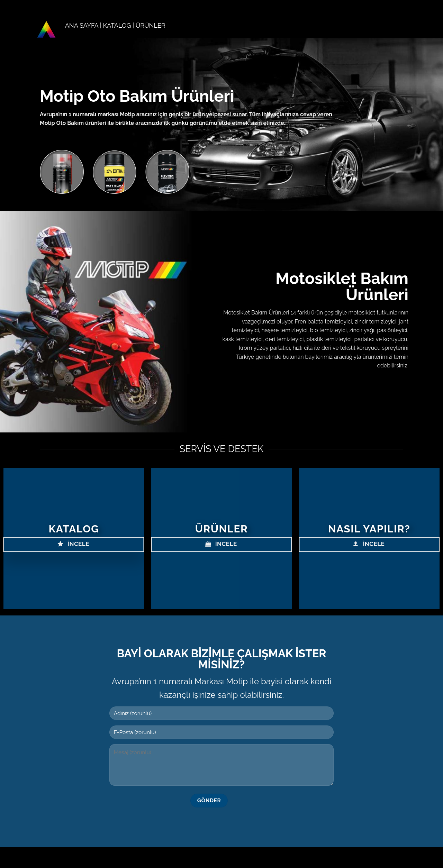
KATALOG (117, 25)
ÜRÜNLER (151, 25)
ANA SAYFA (82, 25)
